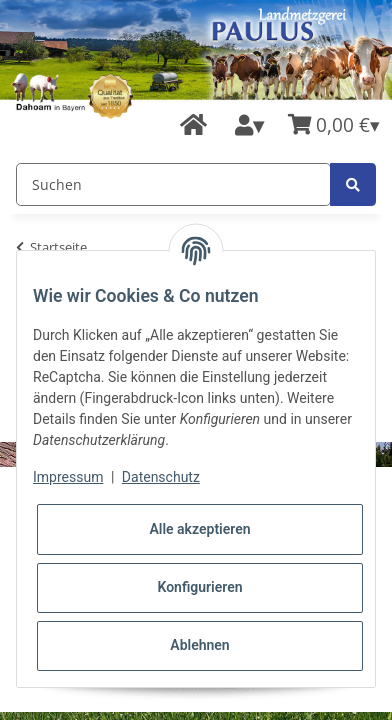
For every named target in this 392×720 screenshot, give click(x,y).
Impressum (68, 477)
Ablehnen (199, 645)
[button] (249, 126)
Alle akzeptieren (199, 529)
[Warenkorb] (334, 125)
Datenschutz (161, 477)
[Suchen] (173, 184)
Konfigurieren (199, 587)
